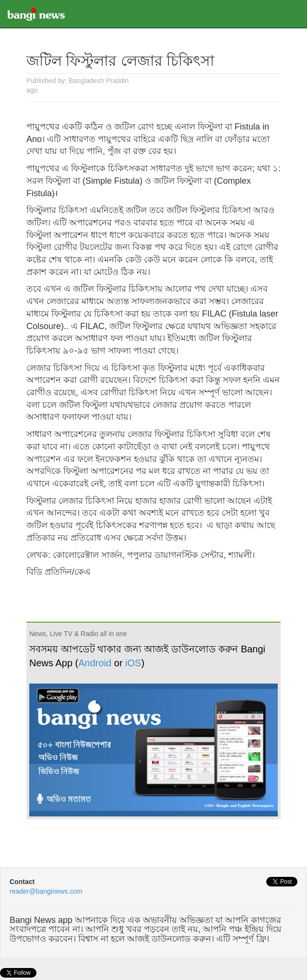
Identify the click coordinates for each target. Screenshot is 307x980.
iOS (133, 663)
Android (95, 663)
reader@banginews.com (46, 891)
